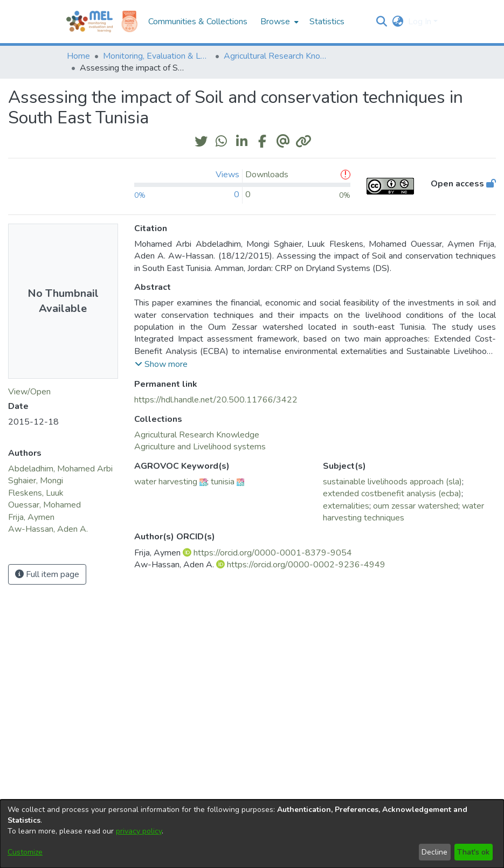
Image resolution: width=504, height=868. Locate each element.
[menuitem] (278, 22)
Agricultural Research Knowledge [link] (278, 56)
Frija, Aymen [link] (31, 517)
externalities (346, 506)
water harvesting (166, 482)
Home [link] (78, 56)
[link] (197, 435)
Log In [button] (421, 22)
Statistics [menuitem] (327, 22)
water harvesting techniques (403, 512)
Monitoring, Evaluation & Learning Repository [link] (157, 56)
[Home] (89, 22)
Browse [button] (275, 22)
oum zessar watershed (416, 506)
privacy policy (139, 831)
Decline (434, 852)
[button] (382, 22)
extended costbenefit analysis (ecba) (392, 494)
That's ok (473, 852)
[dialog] (252, 834)
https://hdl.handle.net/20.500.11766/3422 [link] (216, 400)
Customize (25, 852)
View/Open (29, 392)
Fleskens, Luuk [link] (36, 493)
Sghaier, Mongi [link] (36, 481)
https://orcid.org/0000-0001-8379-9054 (273, 553)
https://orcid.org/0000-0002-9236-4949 (306, 565)
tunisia (223, 482)
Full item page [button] (47, 574)
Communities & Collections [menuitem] (198, 22)
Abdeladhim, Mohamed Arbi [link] (60, 469)
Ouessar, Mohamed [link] (44, 505)
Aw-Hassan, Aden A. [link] (48, 529)
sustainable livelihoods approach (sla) (392, 482)
